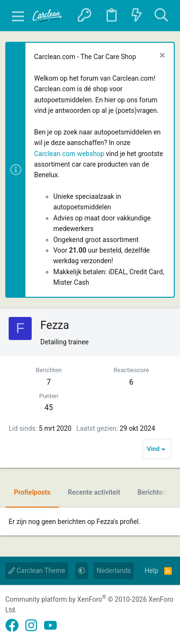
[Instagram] (31, 626)
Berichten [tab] (152, 492)
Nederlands (114, 571)
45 (49, 407)
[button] (18, 16)
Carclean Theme (37, 571)
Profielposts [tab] (32, 492)
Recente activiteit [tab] (94, 492)
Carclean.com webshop (69, 154)
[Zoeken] (161, 16)
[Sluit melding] (161, 56)
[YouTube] (50, 626)
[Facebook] (12, 626)
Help (151, 571)
